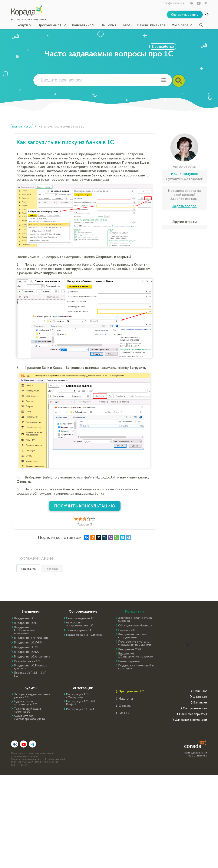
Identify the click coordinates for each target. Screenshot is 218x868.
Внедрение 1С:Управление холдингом (24, 630)
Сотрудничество (195, 708)
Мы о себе (182, 25)
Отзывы (125, 706)
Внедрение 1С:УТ (26, 647)
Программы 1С (52, 25)
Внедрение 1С (24, 618)
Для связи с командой (191, 720)
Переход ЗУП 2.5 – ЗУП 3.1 (30, 674)
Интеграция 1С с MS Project (81, 703)
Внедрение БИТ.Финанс (31, 638)
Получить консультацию (85, 506)
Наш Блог (200, 691)
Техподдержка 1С (79, 630)
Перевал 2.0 (127, 630)
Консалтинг (83, 25)
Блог (127, 25)
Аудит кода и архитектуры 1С (25, 703)
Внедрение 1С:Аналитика (32, 657)
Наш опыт (108, 25)
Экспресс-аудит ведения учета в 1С (32, 696)
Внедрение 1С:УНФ (28, 643)
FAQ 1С (124, 713)
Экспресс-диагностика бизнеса (135, 619)
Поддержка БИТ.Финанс (84, 635)
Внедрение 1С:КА (26, 652)
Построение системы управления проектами (135, 643)
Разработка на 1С (27, 661)
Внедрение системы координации (133, 636)
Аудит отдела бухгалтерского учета (29, 718)
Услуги (24, 25)
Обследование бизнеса (135, 626)
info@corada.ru (174, 3)
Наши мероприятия (193, 714)
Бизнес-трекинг (129, 661)
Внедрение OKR (130, 649)
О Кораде (200, 697)
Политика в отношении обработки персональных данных (32, 755)
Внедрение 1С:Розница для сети (31, 667)
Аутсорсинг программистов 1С (80, 624)
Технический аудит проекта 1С (28, 710)
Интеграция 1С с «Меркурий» (78, 696)
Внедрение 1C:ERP (27, 623)
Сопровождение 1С (80, 618)
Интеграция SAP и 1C (81, 709)
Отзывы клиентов (151, 25)
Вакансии (200, 703)
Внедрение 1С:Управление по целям (136, 655)
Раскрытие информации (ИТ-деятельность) (38, 759)
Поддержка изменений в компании (136, 667)
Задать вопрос (184, 206)
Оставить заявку (185, 15)
